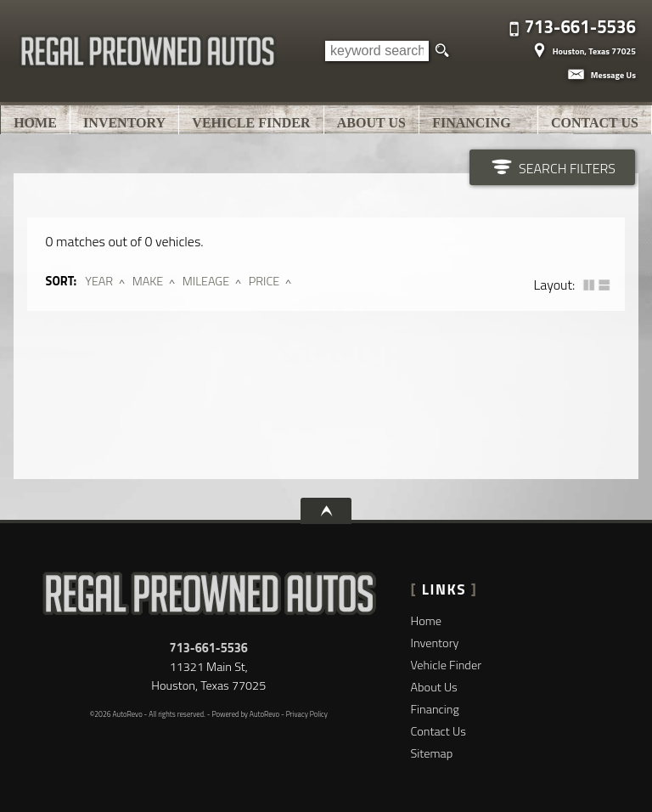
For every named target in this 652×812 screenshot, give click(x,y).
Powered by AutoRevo (245, 714)
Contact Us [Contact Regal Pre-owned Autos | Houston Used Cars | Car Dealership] (595, 123)
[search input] (377, 51)
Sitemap (432, 753)
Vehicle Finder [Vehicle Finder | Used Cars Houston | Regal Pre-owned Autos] (251, 123)
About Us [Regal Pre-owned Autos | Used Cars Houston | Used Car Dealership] (371, 123)
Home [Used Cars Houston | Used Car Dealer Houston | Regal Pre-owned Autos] (35, 123)
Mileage (206, 281)
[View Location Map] (582, 45)
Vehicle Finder (446, 665)
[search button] (442, 51)
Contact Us (438, 731)
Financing (435, 709)
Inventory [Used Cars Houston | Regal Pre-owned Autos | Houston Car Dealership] (124, 123)
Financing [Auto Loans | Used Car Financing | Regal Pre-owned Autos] (471, 123)
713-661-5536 (209, 648)
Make (148, 281)
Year (99, 281)
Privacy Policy (307, 714)
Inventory (435, 643)
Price (264, 281)
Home (427, 621)
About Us (434, 687)
